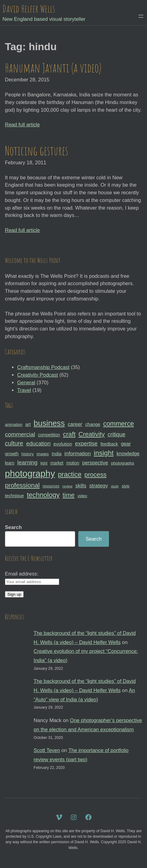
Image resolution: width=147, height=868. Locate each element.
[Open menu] (141, 16)
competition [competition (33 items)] (49, 435)
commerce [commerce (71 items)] (118, 424)
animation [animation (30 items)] (14, 425)
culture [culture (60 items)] (14, 443)
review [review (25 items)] (67, 486)
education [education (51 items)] (38, 443)
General (26, 382)
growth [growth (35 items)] (12, 454)
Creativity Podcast (38, 375)
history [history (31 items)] (28, 454)
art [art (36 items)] (28, 424)
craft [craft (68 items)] (69, 434)
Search (13, 527)
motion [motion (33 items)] (73, 463)
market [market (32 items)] (57, 463)
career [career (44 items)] (75, 424)
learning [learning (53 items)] (27, 462)
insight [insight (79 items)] (104, 453)
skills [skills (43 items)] (81, 486)
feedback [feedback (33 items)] (109, 444)
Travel (24, 390)
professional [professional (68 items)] (22, 485)
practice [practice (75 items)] (70, 474)
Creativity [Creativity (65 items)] (92, 434)
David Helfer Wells (29, 9)
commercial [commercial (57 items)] (20, 434)
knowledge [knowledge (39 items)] (128, 454)
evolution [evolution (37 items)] (63, 444)
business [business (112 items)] (49, 423)
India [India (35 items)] (56, 454)
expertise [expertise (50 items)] (86, 444)
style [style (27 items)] (126, 486)
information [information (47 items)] (78, 453)
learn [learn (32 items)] (10, 463)
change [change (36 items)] (93, 424)
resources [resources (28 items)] (51, 486)
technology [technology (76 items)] (43, 495)
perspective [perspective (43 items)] (95, 463)
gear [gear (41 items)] (126, 444)
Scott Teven (47, 750)
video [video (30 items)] (82, 496)
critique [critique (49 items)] (117, 434)
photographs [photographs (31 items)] (123, 463)
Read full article (22, 125)
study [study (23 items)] (115, 486)
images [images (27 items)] (43, 454)
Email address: (22, 574)
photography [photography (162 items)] (30, 473)
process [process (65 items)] (95, 474)
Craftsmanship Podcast (43, 367)
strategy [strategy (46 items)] (99, 486)
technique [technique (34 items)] (14, 496)
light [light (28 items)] (44, 463)
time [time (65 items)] (69, 495)
